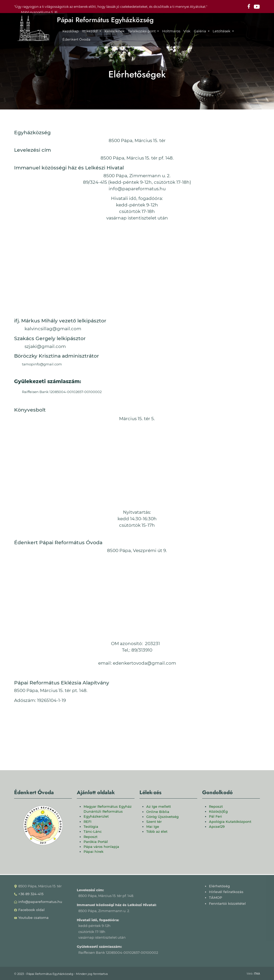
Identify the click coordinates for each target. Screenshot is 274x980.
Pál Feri (215, 816)
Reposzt (91, 837)
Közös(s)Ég (218, 811)
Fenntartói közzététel (227, 906)
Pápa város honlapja (101, 847)
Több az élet (157, 832)
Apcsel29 (217, 827)
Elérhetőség (219, 888)
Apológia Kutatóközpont (230, 822)
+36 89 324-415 (31, 896)
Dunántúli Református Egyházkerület (103, 814)
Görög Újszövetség (162, 817)
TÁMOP (215, 900)
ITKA (257, 976)
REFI (88, 822)
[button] (91, 31)
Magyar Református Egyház (108, 807)
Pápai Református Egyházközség (105, 20)
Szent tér (154, 822)
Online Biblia (158, 812)
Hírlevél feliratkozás (226, 894)
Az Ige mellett (159, 807)
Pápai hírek (94, 852)
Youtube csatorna (33, 920)
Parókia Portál (96, 842)
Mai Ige (153, 827)
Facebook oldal (31, 912)
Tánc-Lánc (93, 832)
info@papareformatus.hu (40, 904)
